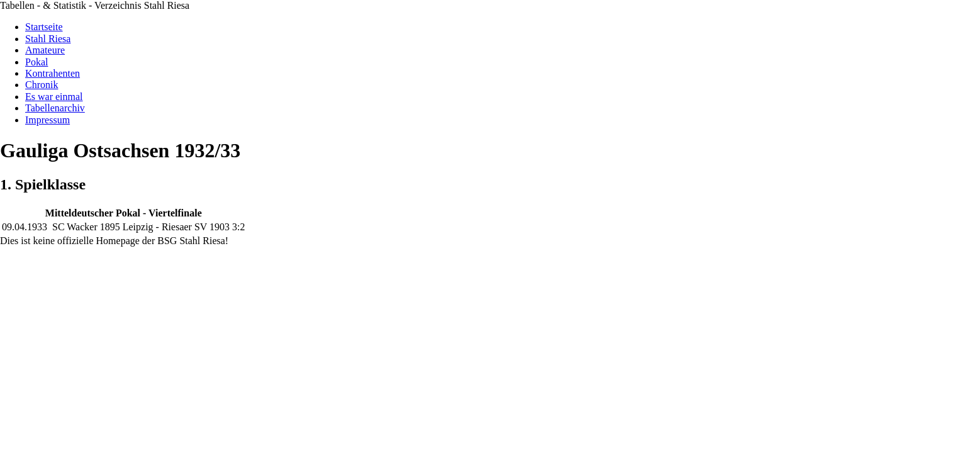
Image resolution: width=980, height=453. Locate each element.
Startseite (44, 27)
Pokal (36, 62)
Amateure (45, 50)
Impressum (47, 120)
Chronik (42, 85)
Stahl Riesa (48, 39)
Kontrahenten (53, 73)
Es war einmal (54, 97)
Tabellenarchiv (55, 108)
